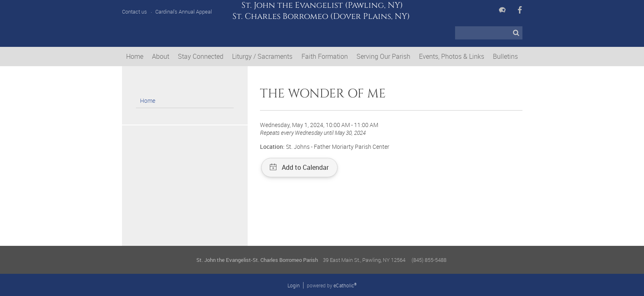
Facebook (520, 10)
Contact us (135, 12)
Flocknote (502, 10)
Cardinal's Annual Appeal (184, 12)
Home (148, 101)
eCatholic (345, 285)
